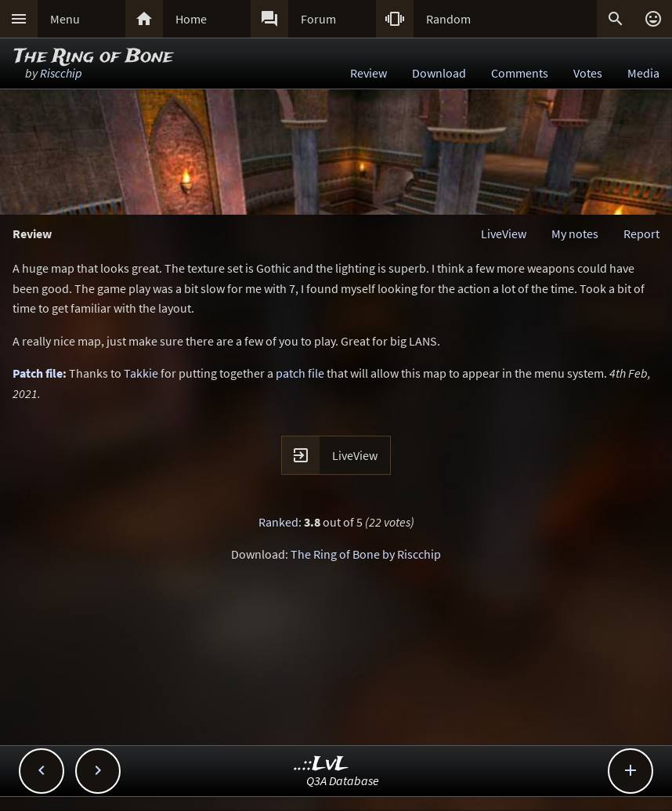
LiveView (504, 234)
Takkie (141, 373)
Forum (318, 19)
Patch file (38, 373)
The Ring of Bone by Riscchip (366, 554)
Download (439, 73)
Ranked (278, 522)
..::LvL (322, 764)
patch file (300, 373)
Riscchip (61, 73)
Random (448, 19)
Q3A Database (343, 780)
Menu (65, 19)
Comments (520, 73)
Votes (588, 73)
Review (369, 73)
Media (643, 73)
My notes (575, 234)
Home (191, 19)
